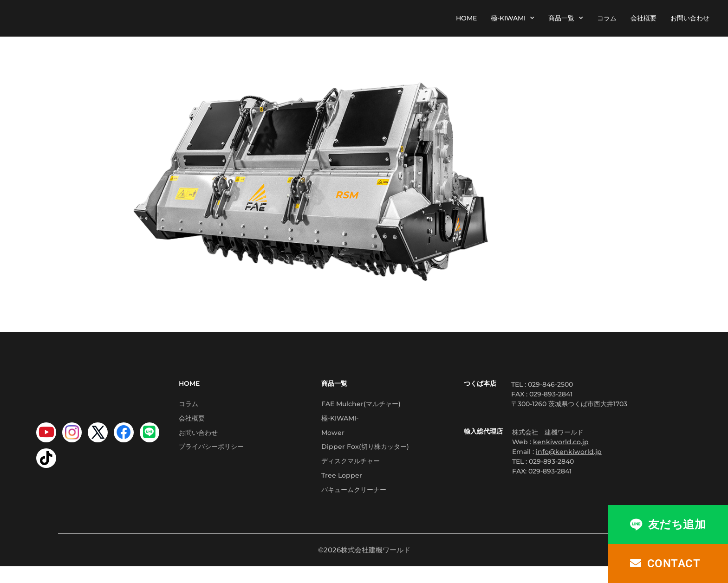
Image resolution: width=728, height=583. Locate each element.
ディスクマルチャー (351, 472)
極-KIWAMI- (340, 422)
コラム (607, 18)
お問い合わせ (690, 18)
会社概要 (643, 18)
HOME (466, 18)
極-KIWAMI (513, 18)
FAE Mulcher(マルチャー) (361, 405)
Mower (333, 439)
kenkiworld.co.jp (561, 442)
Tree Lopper (342, 489)
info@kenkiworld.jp (569, 452)
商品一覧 (566, 18)
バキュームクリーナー (354, 505)
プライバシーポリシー (211, 455)
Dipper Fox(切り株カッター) (365, 455)
